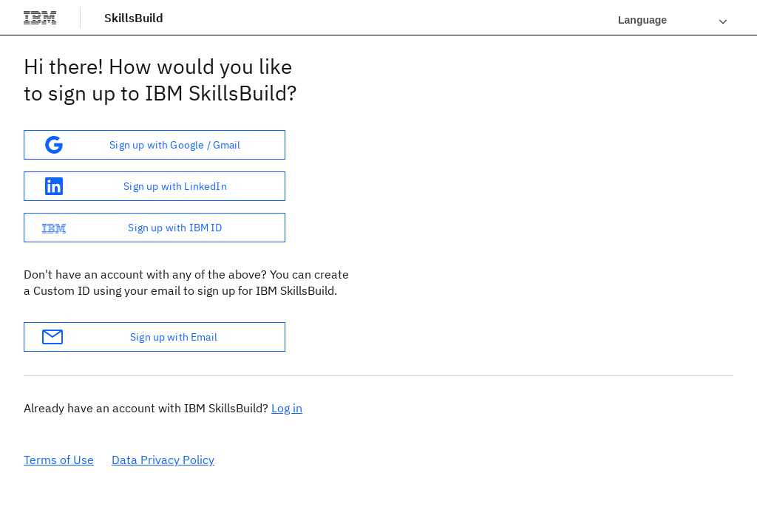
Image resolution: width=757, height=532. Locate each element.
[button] (155, 145)
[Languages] (672, 20)
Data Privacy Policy (163, 460)
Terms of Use (59, 460)
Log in (287, 408)
